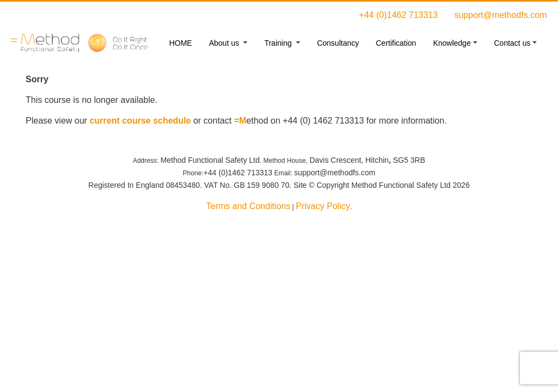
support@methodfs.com (500, 15)
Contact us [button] (512, 43)
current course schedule (140, 121)
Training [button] (279, 43)
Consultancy (338, 43)
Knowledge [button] (452, 43)
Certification (396, 43)
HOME (180, 43)
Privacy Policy (323, 206)
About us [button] (225, 43)
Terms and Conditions (248, 206)
